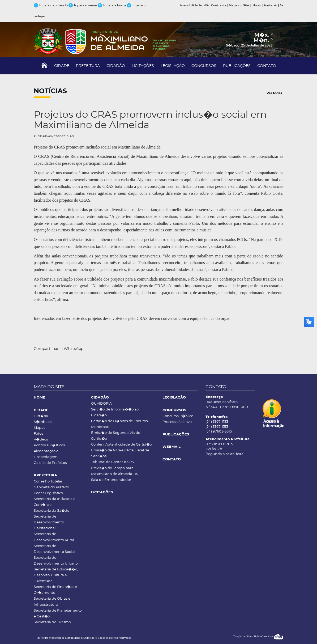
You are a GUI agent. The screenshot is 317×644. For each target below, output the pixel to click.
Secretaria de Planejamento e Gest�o (58, 614)
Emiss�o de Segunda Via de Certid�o (116, 436)
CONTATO (267, 66)
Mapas (39, 428)
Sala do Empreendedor (111, 480)
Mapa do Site (239, 5)
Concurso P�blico (178, 416)
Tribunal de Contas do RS (112, 462)
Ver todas (274, 93)
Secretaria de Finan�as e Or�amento (55, 590)
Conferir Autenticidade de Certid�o (121, 445)
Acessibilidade (191, 5)
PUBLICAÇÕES (237, 66)
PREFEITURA (88, 66)
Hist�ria (41, 416)
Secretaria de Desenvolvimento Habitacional (49, 522)
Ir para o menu (83, 5)
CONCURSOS (204, 66)
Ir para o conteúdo (51, 5)
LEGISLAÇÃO (173, 66)
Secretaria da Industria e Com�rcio (55, 502)
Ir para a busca (112, 5)
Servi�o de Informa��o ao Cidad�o (115, 412)
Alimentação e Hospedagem (46, 454)
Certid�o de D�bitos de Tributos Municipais (119, 424)
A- (276, 5)
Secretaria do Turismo (52, 622)
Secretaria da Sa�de (52, 511)
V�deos (41, 440)
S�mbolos (43, 422)
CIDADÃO (116, 66)
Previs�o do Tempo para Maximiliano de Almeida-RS (115, 471)
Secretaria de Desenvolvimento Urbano (56, 561)
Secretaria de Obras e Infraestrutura (52, 602)
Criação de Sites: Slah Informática (258, 636)
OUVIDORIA (101, 404)
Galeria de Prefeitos (50, 463)
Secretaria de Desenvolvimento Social (54, 549)
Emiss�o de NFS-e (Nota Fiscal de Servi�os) (120, 453)
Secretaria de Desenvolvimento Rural (54, 537)
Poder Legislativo (48, 493)
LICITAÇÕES (143, 66)
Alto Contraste (215, 5)
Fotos (38, 434)
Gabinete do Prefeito (51, 487)
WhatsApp (74, 349)
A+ (281, 5)
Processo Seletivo (177, 422)
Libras (256, 5)
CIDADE (62, 66)
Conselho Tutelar (48, 482)
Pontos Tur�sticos (49, 445)
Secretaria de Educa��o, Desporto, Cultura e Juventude (56, 575)
